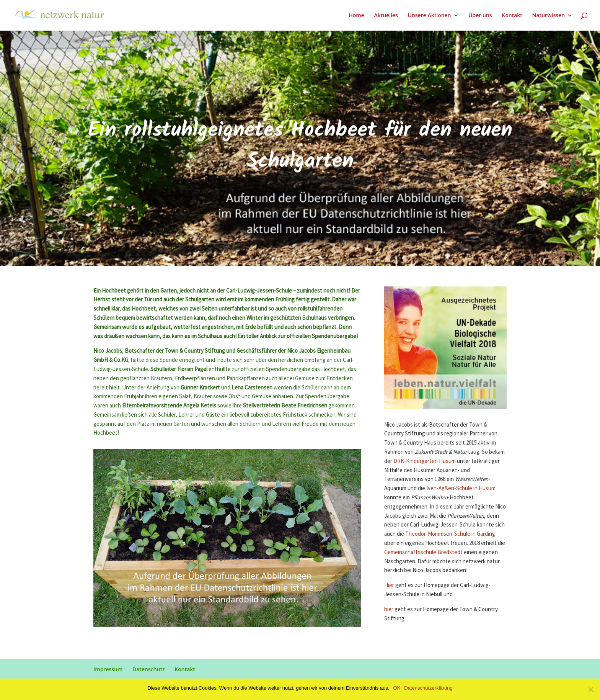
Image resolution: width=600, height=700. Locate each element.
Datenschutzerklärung (428, 688)
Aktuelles (386, 16)
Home (356, 16)
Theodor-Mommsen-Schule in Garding (450, 534)
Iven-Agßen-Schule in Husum (461, 488)
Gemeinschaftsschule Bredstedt (423, 552)
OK (397, 688)
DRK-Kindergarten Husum (425, 461)
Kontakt (512, 16)
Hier (390, 585)
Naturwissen (549, 16)
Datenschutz (149, 669)
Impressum (108, 669)
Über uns (480, 16)
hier (389, 609)
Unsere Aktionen (429, 16)
